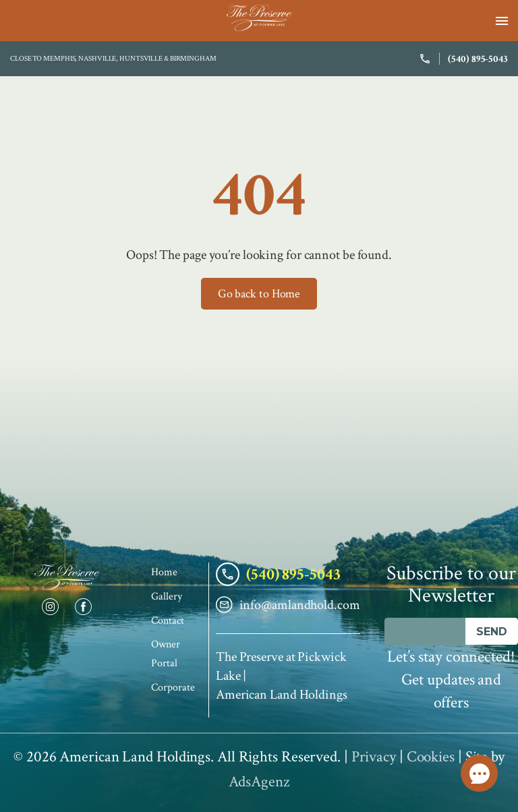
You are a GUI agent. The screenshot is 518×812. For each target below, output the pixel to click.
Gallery (166, 597)
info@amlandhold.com (288, 605)
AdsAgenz (259, 782)
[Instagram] (51, 606)
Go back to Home (259, 294)
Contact (167, 621)
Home (164, 572)
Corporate (173, 688)
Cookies (431, 757)
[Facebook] (84, 606)
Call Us (480, 774)
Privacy (374, 757)
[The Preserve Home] (67, 577)
